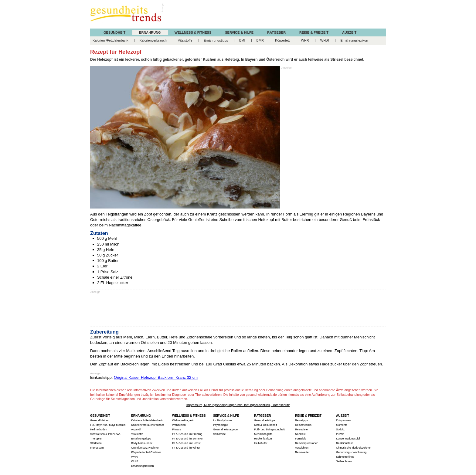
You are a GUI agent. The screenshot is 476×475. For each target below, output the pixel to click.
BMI (242, 40)
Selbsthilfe (219, 434)
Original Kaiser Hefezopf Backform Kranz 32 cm (156, 377)
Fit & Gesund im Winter (186, 448)
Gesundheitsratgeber (226, 429)
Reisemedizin (303, 425)
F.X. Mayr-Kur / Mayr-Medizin (108, 425)
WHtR (325, 40)
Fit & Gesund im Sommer (187, 439)
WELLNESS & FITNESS (193, 33)
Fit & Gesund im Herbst (186, 443)
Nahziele (300, 434)
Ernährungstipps (216, 40)
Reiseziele (301, 429)
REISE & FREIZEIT (314, 33)
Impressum (97, 448)
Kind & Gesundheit (265, 425)
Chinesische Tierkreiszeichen (354, 448)
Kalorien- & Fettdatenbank (147, 420)
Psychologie (221, 425)
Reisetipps (301, 420)
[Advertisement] (275, 15)
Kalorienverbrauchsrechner (148, 425)
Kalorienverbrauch (153, 40)
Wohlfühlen (179, 425)
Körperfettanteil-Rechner (146, 452)
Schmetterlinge (345, 457)
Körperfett (282, 40)
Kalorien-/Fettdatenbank (110, 40)
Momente (342, 425)
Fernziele (301, 439)
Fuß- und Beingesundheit (269, 429)
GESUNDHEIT (114, 33)
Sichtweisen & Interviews (105, 434)
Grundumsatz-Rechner (145, 448)
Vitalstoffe (185, 40)
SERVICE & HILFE (239, 33)
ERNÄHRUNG (150, 33)
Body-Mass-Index (142, 443)
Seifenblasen (344, 461)
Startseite (96, 443)
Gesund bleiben (100, 420)
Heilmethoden (99, 429)
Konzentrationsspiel (348, 439)
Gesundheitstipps (265, 420)
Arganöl (136, 429)
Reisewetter (302, 452)
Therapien (96, 439)
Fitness (177, 429)
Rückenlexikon (263, 439)
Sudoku (341, 429)
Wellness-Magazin (183, 420)
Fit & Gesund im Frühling (187, 434)
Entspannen (343, 420)
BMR (260, 40)
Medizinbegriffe (263, 434)
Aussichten (302, 448)
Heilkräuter (261, 443)
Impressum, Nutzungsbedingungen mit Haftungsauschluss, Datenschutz (238, 405)
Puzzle (340, 434)
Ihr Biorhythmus (223, 420)
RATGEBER (276, 33)
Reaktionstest (344, 443)
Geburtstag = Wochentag (351, 452)
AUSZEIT (349, 33)
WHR (305, 40)
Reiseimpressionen (307, 443)
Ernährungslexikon (354, 40)
